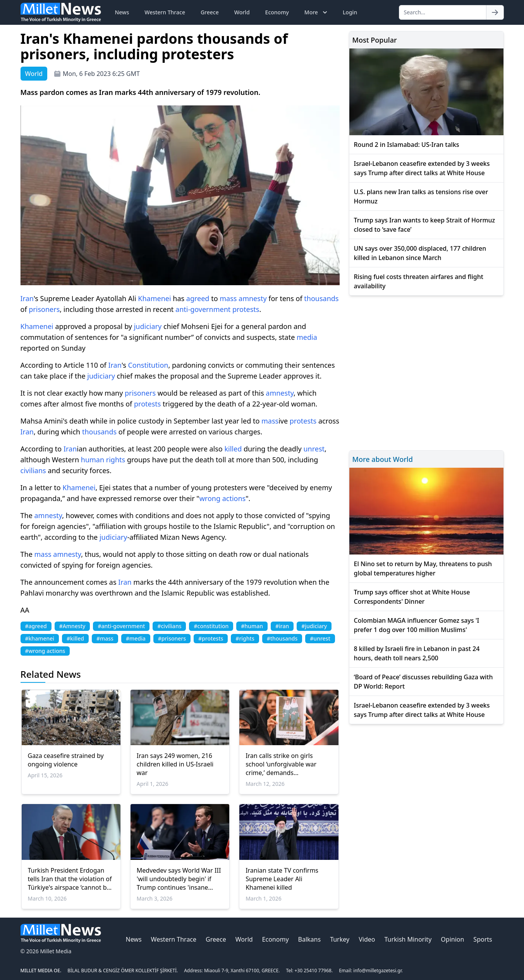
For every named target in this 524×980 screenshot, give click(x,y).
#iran (282, 626)
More (317, 12)
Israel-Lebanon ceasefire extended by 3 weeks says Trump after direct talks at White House (422, 168)
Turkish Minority (408, 939)
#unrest (320, 638)
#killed (75, 638)
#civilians (169, 626)
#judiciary (314, 626)
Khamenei (154, 298)
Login (350, 12)
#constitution (211, 626)
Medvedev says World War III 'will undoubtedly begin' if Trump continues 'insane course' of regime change (179, 879)
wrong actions (223, 498)
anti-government (203, 309)
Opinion (452, 939)
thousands (321, 298)
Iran (27, 298)
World (242, 12)
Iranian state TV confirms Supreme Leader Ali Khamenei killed (282, 879)
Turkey (340, 939)
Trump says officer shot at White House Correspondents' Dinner (412, 597)
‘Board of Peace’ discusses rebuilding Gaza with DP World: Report (423, 682)
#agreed (36, 626)
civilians (33, 470)
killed (233, 449)
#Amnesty (72, 626)
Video (367, 939)
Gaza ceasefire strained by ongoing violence (66, 760)
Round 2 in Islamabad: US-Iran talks (407, 145)
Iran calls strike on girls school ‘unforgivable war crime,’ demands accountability (281, 764)
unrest (314, 449)
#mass (105, 638)
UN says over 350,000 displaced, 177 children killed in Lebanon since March (420, 253)
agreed (198, 298)
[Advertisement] (426, 372)
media (307, 337)
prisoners (44, 309)
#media (136, 638)
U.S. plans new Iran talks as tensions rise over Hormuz (421, 196)
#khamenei (40, 638)
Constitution (148, 365)
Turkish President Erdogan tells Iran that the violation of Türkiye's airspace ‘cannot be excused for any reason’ (70, 879)
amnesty (253, 298)
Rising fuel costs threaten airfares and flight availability (419, 281)
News (122, 12)
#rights (245, 638)
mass (228, 298)
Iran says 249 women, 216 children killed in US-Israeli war (175, 764)
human (93, 460)
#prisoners (172, 638)
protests (246, 309)
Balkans (310, 939)
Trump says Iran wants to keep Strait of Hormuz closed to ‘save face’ (425, 225)
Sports (483, 939)
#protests (211, 638)
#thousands (282, 638)
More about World (383, 459)
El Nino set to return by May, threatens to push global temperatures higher (423, 568)
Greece (210, 12)
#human (252, 626)
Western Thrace (165, 12)
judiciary (148, 326)
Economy (277, 12)
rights (116, 460)
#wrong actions (45, 651)
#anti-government (121, 626)
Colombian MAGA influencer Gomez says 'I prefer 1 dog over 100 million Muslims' (417, 625)
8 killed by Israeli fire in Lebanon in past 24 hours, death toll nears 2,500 (417, 653)
